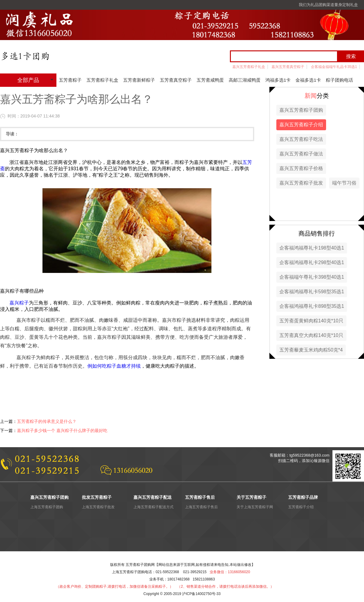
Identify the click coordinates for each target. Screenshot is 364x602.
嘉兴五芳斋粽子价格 (301, 168)
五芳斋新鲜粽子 (139, 80)
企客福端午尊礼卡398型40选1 (312, 277)
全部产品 (28, 80)
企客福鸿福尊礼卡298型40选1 (312, 262)
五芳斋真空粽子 (176, 80)
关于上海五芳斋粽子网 (255, 507)
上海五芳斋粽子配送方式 (153, 507)
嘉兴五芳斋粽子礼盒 (249, 67)
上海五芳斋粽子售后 (201, 507)
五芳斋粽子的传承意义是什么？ (47, 421)
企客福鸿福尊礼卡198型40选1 (312, 248)
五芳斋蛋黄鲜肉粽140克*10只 (311, 321)
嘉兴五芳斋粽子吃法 (301, 139)
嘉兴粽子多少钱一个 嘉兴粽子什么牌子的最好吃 (62, 430)
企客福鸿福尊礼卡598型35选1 (312, 292)
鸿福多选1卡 (278, 80)
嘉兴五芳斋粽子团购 (301, 110)
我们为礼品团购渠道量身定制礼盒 (328, 5)
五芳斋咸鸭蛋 (210, 80)
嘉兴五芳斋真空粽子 (288, 67)
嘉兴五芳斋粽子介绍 (301, 125)
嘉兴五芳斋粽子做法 (301, 154)
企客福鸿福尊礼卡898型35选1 (312, 306)
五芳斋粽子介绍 (301, 507)
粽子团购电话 (339, 80)
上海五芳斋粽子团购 (47, 507)
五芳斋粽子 (70, 80)
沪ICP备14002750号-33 (201, 594)
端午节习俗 (344, 183)
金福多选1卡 (308, 80)
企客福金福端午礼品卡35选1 (334, 67)
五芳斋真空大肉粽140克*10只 (311, 335)
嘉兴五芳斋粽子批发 (301, 183)
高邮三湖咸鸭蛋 (245, 80)
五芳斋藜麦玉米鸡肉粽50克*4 (311, 350)
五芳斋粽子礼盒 (102, 80)
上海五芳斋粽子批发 (98, 507)
